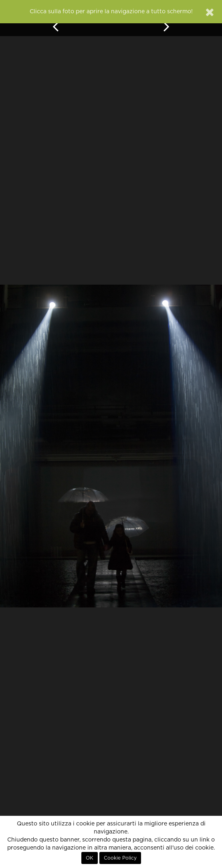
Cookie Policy (120, 858)
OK (90, 858)
